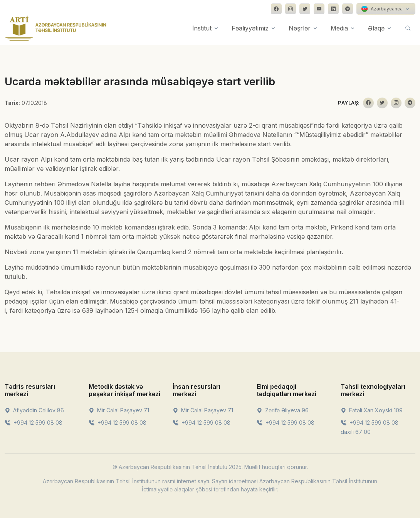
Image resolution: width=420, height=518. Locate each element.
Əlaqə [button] (376, 28)
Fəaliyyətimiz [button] (250, 28)
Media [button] (339, 28)
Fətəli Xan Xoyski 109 (372, 410)
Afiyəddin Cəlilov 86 (34, 410)
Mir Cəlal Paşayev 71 (119, 410)
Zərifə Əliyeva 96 (283, 410)
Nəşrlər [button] (300, 28)
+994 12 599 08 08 (34, 423)
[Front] (56, 28)
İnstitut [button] (202, 28)
